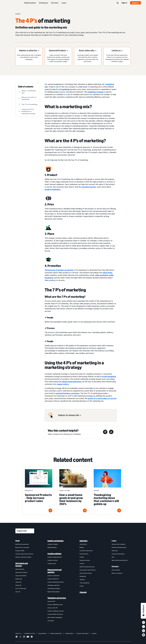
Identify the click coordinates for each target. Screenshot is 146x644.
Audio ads (18, 585)
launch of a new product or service (102, 398)
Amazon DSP (51, 601)
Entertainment (84, 554)
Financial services (85, 560)
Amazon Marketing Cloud (55, 605)
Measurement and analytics (54, 571)
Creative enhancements (55, 557)
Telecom (82, 580)
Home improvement (86, 573)
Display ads (19, 579)
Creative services (53, 560)
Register (135, 3)
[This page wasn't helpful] (105, 432)
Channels (83, 592)
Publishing (83, 576)
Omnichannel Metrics (54, 588)
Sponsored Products (21, 572)
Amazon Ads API (53, 608)
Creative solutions (54, 554)
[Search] (118, 3)
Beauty (82, 547)
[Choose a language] (25, 531)
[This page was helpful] (111, 432)
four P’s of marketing (61, 89)
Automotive (83, 544)
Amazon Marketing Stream (56, 582)
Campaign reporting (53, 585)
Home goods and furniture (88, 570)
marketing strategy (95, 92)
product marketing (52, 189)
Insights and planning (55, 541)
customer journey (89, 187)
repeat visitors (63, 384)
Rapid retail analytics (54, 592)
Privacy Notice (42, 633)
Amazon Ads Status (83, 633)
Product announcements (119, 547)
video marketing (102, 275)
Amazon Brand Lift (53, 579)
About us (18, 633)
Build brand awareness (22, 544)
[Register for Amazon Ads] (70, 415)
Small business (30, 3)
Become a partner (117, 573)
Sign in (124, 3)
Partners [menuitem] (115, 567)
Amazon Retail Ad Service (55, 614)
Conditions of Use (30, 633)
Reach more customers (22, 547)
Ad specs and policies (118, 554)
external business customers (68, 393)
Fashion (82, 557)
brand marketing (109, 376)
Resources (115, 551)
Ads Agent (51, 621)
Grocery (82, 563)
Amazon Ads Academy (118, 544)
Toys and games (85, 583)
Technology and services (57, 598)
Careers (94, 633)
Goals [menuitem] (18, 541)
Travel (81, 586)
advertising (108, 273)
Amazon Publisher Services (56, 611)
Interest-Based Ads (56, 633)
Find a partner (116, 570)
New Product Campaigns (55, 617)
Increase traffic (20, 551)
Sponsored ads (20, 569)
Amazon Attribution (53, 576)
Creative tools (52, 563)
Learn (64, 3)
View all (18, 592)
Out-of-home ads (21, 588)
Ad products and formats (22, 565)
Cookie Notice (69, 633)
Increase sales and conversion (24, 554)
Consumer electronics (86, 551)
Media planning (52, 547)
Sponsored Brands (21, 576)
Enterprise (44, 3)
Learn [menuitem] (114, 541)
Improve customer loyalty (23, 557)
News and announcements (120, 560)
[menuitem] (25, 581)
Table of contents (26, 87)
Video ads (18, 582)
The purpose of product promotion (59, 270)
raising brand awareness (72, 382)
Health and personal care (87, 567)
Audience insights (53, 544)
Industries (84, 541)
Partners (55, 3)
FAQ (113, 557)
